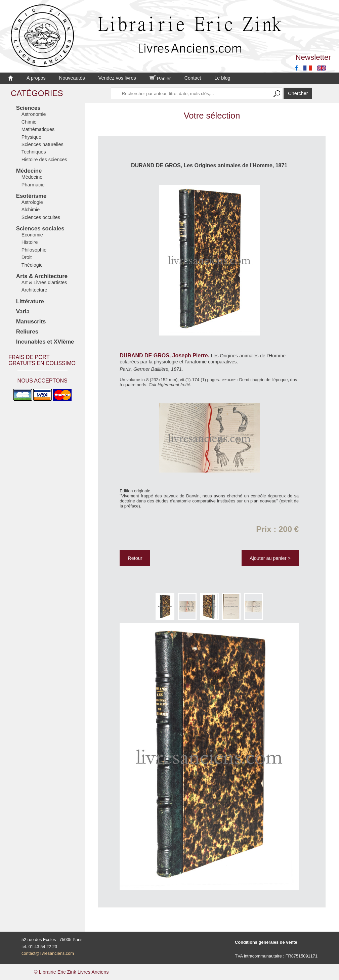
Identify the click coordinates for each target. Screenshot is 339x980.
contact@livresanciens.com (48, 953)
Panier (160, 79)
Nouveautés (72, 78)
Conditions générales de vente (266, 942)
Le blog (222, 78)
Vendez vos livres (117, 78)
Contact (193, 78)
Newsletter (313, 57)
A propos (36, 78)
